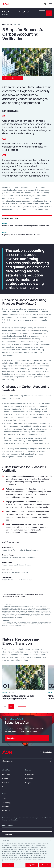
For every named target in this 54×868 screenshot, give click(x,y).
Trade (4, 798)
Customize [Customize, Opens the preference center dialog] (8, 865)
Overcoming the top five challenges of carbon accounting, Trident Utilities (23, 594)
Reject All (32, 865)
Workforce (6, 811)
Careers (5, 779)
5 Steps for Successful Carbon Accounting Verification (18, 697)
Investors (6, 783)
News (4, 787)
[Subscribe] (27, 738)
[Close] (51, 841)
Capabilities (30, 775)
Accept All (45, 865)
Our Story (6, 775)
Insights (28, 783)
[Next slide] (11, 707)
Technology (7, 803)
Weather (5, 807)
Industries (29, 779)
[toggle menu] (50, 4)
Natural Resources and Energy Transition (17, 12)
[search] (45, 4)
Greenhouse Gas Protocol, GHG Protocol (14, 596)
